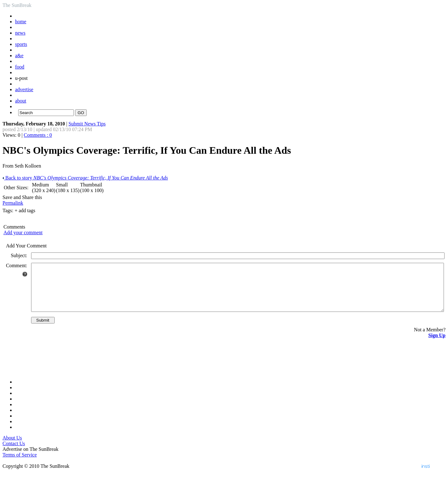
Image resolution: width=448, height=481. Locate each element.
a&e (19, 55)
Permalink (13, 203)
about (21, 101)
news (20, 33)
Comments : (38, 135)
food (20, 67)
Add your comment (23, 232)
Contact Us (14, 453)
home (21, 22)
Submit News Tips (87, 124)
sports (21, 44)
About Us (12, 447)
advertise (24, 89)
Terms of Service (20, 464)
